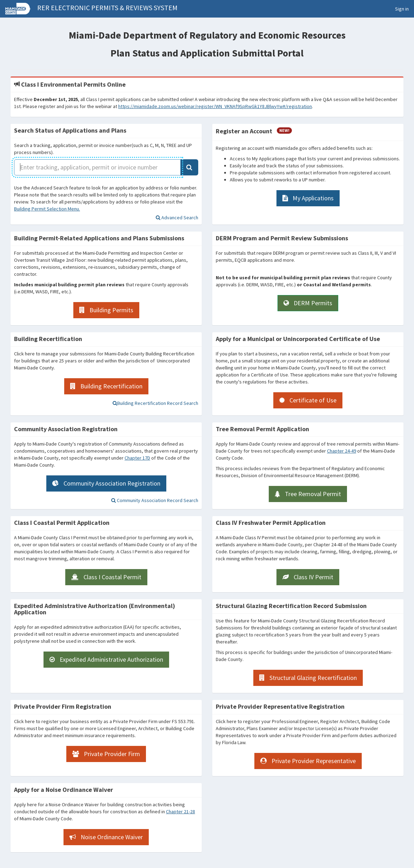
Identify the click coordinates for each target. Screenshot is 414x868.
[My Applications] (308, 198)
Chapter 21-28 (181, 812)
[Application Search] (189, 167)
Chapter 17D (137, 458)
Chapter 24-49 (342, 451)
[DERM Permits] (308, 303)
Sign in (402, 9)
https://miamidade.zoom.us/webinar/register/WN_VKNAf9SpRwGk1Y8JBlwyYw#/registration (215, 106)
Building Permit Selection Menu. (47, 209)
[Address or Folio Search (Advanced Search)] (177, 218)
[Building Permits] (106, 310)
